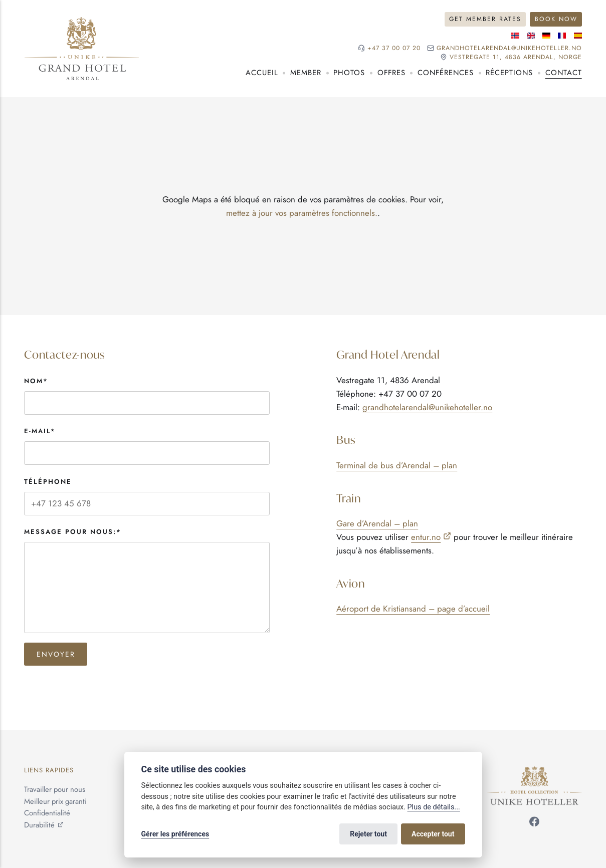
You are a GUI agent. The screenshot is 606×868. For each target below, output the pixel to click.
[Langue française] (562, 36)
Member (306, 73)
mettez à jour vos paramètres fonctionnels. (302, 213)
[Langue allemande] (546, 36)
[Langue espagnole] (578, 36)
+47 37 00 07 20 (394, 48)
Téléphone (48, 482)
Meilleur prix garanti (55, 801)
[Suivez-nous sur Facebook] (534, 824)
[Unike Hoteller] (535, 772)
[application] (303, 206)
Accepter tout (433, 834)
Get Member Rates (485, 19)
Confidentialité (47, 813)
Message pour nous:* (73, 532)
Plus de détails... (434, 807)
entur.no (426, 537)
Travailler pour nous (55, 789)
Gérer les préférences (175, 834)
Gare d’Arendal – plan (377, 523)
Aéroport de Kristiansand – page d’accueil (413, 609)
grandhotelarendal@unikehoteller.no (509, 48)
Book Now (556, 19)
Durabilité (39, 825)
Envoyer (56, 654)
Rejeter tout (368, 834)
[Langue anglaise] (531, 36)
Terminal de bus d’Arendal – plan (397, 465)
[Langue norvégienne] (515, 36)
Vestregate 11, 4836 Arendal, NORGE (516, 57)
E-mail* (40, 431)
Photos (349, 73)
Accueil (262, 73)
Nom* (36, 381)
